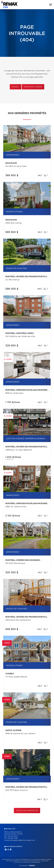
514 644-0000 (13, 836)
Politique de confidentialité (31, 861)
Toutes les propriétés (27, 811)
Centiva (31, 865)
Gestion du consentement (32, 862)
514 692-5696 (13, 838)
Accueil (15, 87)
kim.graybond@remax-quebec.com (23, 840)
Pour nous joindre (33, 87)
